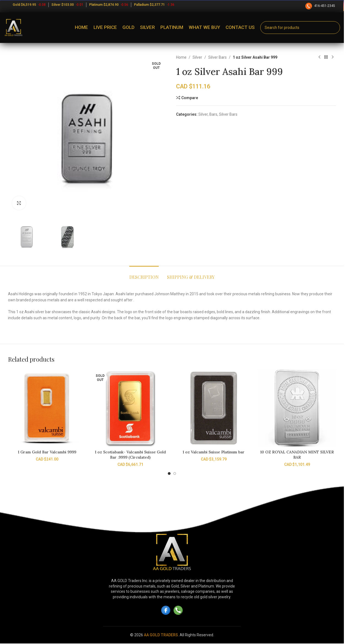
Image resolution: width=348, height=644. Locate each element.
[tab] (144, 274)
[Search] (300, 28)
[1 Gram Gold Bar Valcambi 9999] (47, 408)
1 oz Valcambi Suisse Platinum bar (214, 452)
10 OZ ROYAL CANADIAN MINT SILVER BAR (297, 455)
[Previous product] (319, 57)
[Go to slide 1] (169, 473)
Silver (197, 57)
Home (181, 57)
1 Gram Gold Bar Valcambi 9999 (47, 452)
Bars (213, 114)
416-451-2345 (321, 6)
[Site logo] (13, 27)
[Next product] (333, 57)
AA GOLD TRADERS (161, 635)
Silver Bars (217, 57)
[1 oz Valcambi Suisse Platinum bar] (214, 408)
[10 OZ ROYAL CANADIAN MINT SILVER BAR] (297, 408)
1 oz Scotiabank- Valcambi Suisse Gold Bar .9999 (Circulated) (130, 455)
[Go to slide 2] (175, 473)
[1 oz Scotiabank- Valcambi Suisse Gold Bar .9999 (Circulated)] (130, 408)
